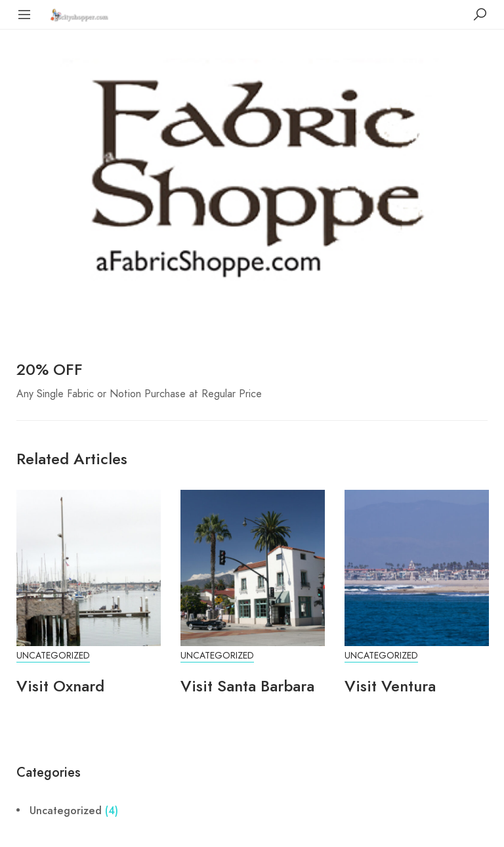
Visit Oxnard (60, 686)
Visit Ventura (390, 686)
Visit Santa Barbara (247, 686)
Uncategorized (53, 656)
